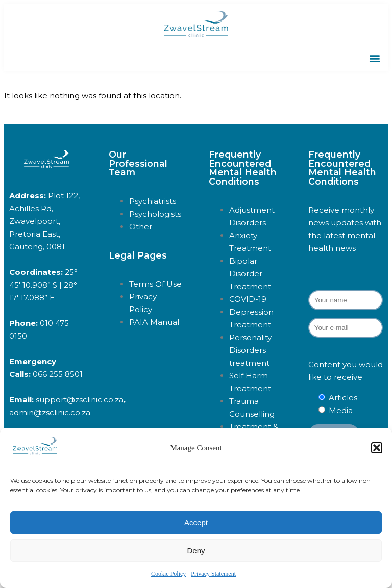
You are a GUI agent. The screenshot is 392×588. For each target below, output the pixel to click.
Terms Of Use (155, 284)
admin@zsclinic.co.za (50, 412)
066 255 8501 (58, 374)
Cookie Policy (168, 574)
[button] (377, 448)
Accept (196, 522)
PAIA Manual (154, 322)
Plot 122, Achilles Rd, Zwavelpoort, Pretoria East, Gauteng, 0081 (44, 221)
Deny (196, 551)
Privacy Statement (213, 574)
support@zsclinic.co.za (80, 400)
